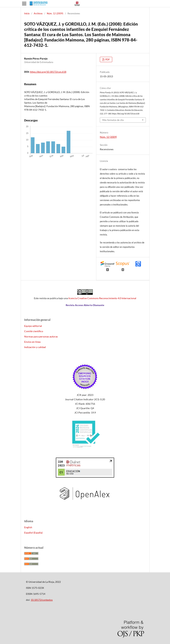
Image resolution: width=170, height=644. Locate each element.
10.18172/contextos (42, 600)
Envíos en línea (32, 342)
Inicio (27, 13)
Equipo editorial (33, 326)
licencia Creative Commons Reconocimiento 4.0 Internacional (102, 298)
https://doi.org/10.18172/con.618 (48, 72)
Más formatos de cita (113, 120)
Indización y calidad (35, 347)
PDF (107, 59)
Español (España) (33, 533)
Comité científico (34, 331)
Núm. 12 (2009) (55, 13)
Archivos (38, 13)
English (28, 527)
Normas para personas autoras (41, 336)
